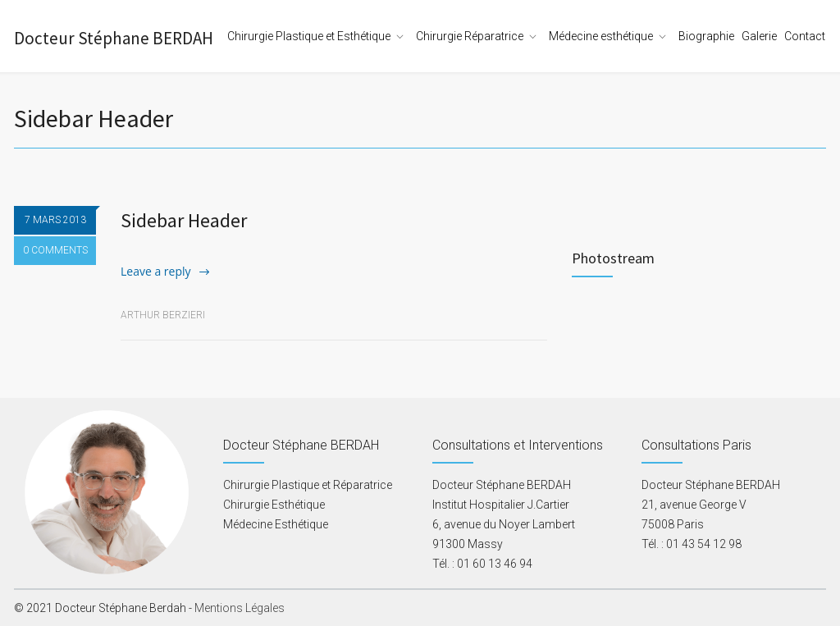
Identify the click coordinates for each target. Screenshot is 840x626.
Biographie (706, 36)
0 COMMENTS (55, 250)
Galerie (759, 36)
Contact (805, 36)
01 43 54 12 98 (704, 544)
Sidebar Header (184, 220)
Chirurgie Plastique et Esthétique (309, 36)
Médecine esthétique (601, 36)
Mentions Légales (240, 608)
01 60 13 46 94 (495, 564)
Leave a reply (156, 271)
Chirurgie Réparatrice (470, 36)
